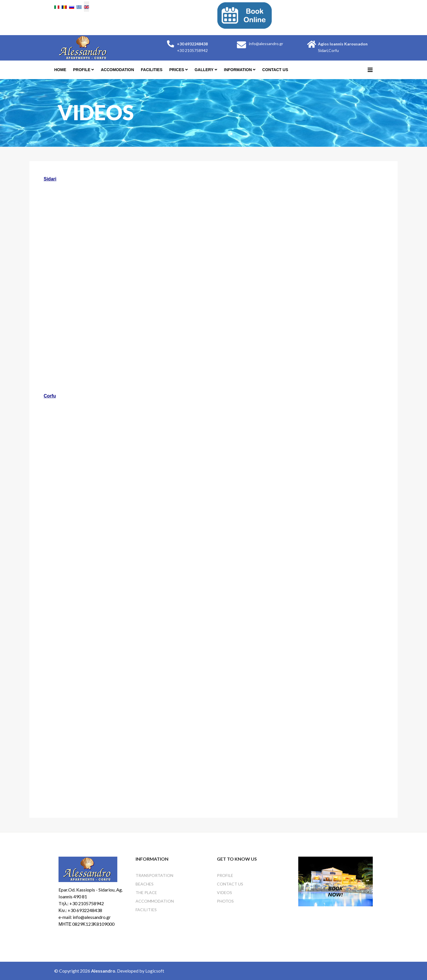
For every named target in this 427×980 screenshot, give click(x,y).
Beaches (145, 884)
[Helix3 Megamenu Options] (370, 70)
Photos (225, 901)
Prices (177, 70)
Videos (224, 892)
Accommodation (155, 901)
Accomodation (117, 70)
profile (82, 70)
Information (238, 70)
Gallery (204, 70)
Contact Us (275, 70)
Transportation (154, 875)
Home (60, 70)
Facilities (152, 70)
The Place (146, 892)
